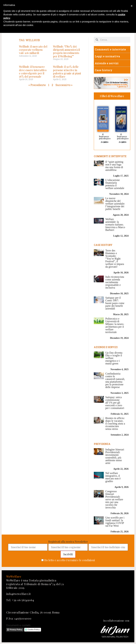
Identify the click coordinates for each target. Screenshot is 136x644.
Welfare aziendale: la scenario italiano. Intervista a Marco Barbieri (115, 225)
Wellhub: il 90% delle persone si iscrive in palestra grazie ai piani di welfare (67, 72)
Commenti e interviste (110, 49)
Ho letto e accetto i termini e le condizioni (70, 560)
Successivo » (64, 85)
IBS (106, 142)
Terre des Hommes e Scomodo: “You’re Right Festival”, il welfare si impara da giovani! (115, 259)
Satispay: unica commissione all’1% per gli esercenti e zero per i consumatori (115, 403)
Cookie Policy (34, 629)
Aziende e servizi (107, 63)
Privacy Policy (16, 629)
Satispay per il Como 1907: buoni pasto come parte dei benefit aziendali (115, 303)
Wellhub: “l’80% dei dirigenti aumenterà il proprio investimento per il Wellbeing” (66, 51)
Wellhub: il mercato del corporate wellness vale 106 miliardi (33, 50)
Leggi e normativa (107, 56)
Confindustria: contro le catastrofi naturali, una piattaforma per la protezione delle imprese (115, 380)
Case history (104, 70)
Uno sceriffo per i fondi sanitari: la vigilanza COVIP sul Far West (115, 522)
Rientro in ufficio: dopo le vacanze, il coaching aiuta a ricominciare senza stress (115, 424)
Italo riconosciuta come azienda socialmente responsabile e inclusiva (115, 282)
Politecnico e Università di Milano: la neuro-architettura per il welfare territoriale (115, 325)
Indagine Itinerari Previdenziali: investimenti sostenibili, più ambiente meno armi (115, 456)
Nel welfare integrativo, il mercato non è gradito (113, 477)
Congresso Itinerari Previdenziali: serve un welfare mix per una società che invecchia (114, 499)
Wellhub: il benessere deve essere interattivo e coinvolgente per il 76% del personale (33, 72)
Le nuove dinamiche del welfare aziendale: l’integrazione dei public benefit (115, 204)
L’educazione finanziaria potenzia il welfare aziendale (115, 184)
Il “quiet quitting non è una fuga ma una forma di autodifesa (114, 166)
